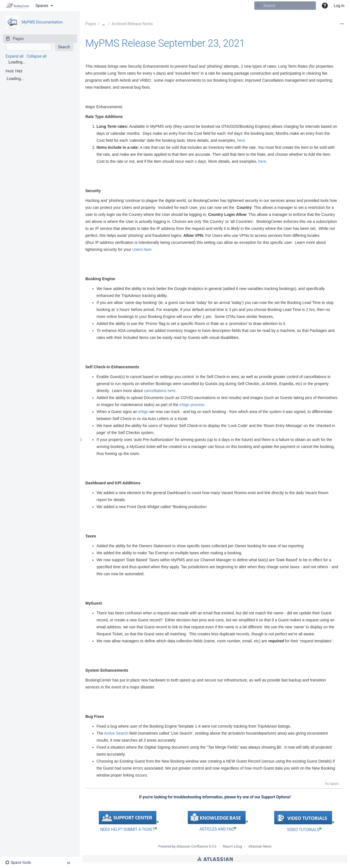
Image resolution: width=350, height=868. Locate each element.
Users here (142, 249)
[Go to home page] (18, 6)
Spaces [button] (42, 6)
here (241, 140)
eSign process (192, 405)
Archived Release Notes (132, 24)
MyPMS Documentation (42, 22)
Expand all (15, 56)
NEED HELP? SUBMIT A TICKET (128, 829)
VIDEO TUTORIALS (304, 830)
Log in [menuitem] (339, 6)
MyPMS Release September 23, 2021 (165, 43)
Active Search (116, 733)
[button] (325, 6)
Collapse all (36, 56)
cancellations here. (160, 391)
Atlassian (215, 859)
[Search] (259, 6)
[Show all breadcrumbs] (104, 24)
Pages (91, 24)
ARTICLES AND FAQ (218, 829)
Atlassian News (260, 846)
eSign (143, 412)
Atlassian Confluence (192, 846)
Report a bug (232, 846)
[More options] (342, 24)
